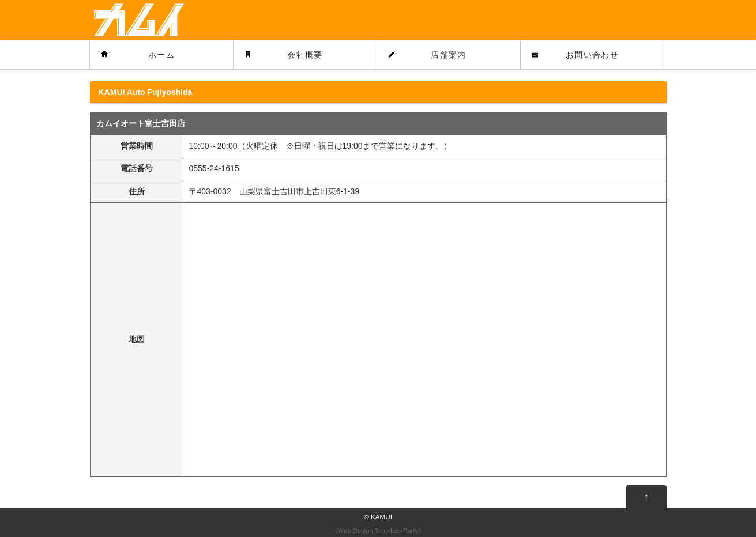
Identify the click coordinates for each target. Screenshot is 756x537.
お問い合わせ (592, 55)
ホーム (161, 55)
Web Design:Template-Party (378, 531)
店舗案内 (449, 55)
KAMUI (381, 517)
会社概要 (305, 55)
